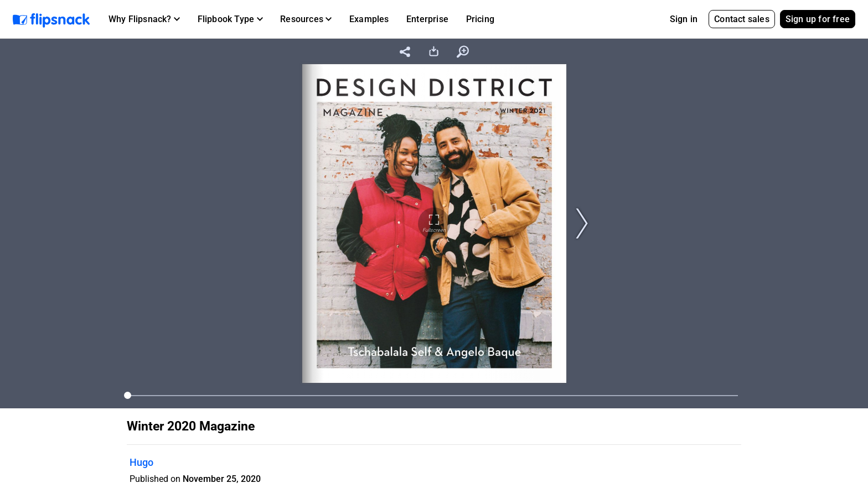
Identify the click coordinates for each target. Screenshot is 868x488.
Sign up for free (818, 19)
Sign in (684, 19)
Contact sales (742, 19)
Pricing (480, 19)
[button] (144, 19)
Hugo (141, 462)
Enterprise (427, 19)
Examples (369, 19)
